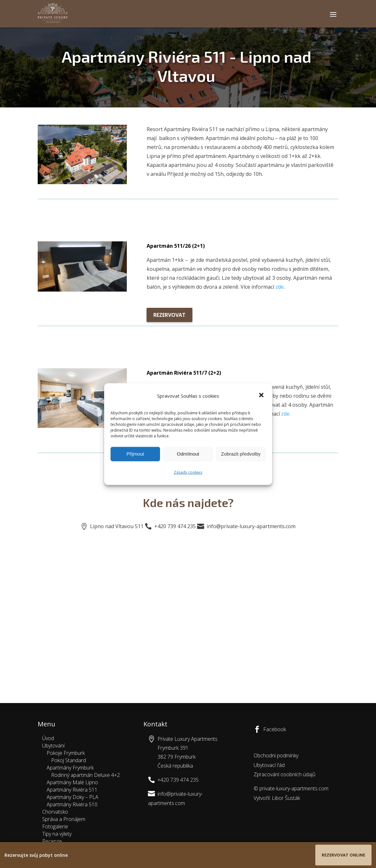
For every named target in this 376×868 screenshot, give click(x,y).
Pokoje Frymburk (66, 753)
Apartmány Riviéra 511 (72, 790)
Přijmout (135, 454)
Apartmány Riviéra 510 (72, 804)
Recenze (52, 841)
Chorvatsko (55, 812)
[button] (262, 396)
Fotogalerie (55, 826)
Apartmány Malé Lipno (72, 782)
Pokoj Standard (69, 760)
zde (280, 287)
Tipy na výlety (57, 834)
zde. (286, 414)
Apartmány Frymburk (70, 768)
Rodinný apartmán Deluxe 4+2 (85, 775)
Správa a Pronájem (64, 819)
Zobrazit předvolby (241, 454)
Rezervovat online (343, 855)
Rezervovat (169, 315)
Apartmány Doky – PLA (73, 797)
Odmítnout (188, 454)
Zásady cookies (188, 472)
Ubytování (53, 746)
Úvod (48, 738)
